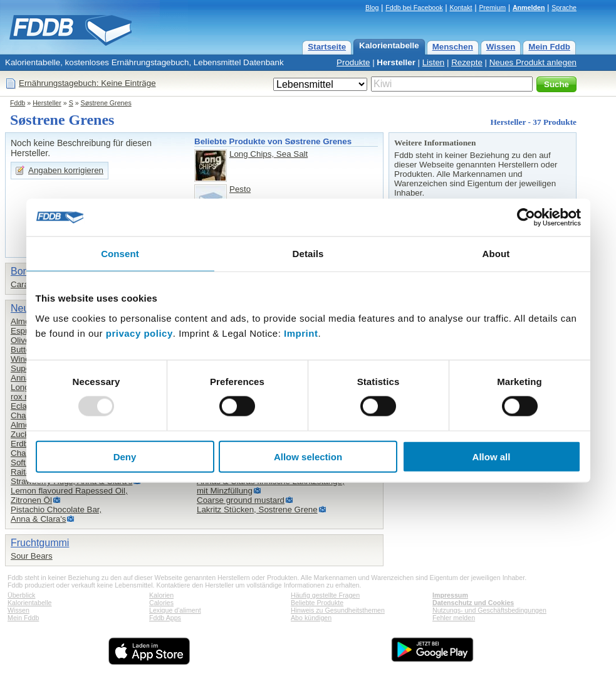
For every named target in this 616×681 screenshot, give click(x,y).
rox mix (24, 397)
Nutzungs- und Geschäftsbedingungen (489, 610)
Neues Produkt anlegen (533, 62)
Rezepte (467, 62)
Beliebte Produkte (317, 603)
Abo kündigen (311, 618)
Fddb (18, 103)
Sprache (564, 8)
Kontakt (461, 8)
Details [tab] (308, 254)
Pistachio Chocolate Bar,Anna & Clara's (56, 514)
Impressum (450, 595)
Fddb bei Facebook (414, 8)
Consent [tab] (120, 254)
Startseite (327, 47)
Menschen (453, 47)
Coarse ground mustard (241, 500)
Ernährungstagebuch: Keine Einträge (87, 83)
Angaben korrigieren (66, 170)
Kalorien (161, 595)
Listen (434, 62)
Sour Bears (32, 556)
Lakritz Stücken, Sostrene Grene (257, 509)
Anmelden (529, 8)
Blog (372, 8)
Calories (161, 603)
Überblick (21, 595)
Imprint (301, 333)
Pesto (240, 189)
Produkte (353, 62)
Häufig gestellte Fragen (325, 595)
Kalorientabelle (389, 45)
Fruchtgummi (40, 543)
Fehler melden (454, 618)
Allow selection (308, 456)
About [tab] (496, 254)
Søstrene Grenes (106, 103)
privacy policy (139, 333)
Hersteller (396, 62)
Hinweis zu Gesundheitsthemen (338, 610)
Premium (492, 8)
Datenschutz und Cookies (473, 603)
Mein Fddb (549, 47)
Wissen (501, 47)
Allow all (492, 456)
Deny (125, 456)
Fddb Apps (165, 618)
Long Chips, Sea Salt (269, 154)
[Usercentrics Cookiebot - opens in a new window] (526, 218)
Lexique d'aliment (175, 610)
